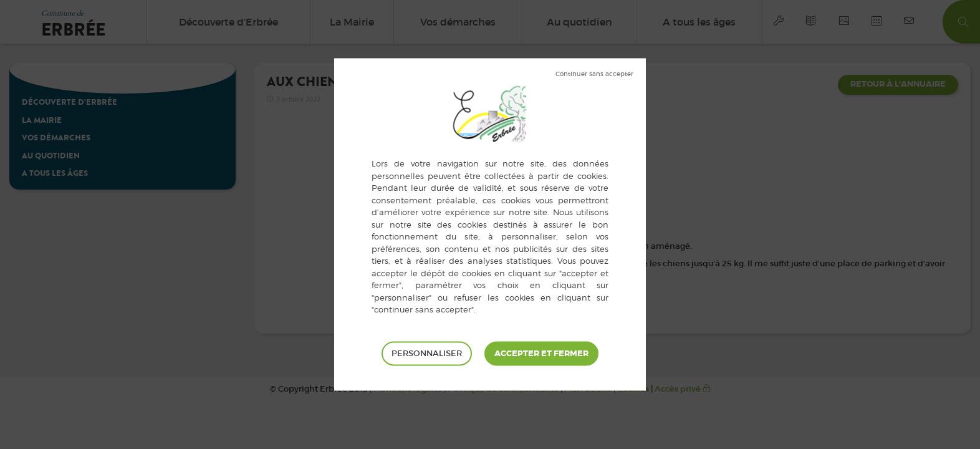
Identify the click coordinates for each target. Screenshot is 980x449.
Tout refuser (594, 74)
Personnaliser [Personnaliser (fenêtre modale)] (427, 353)
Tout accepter (541, 354)
